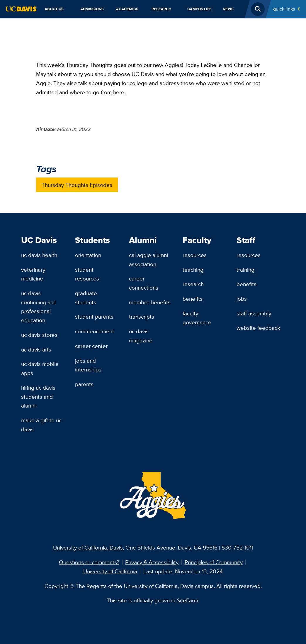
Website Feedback (258, 328)
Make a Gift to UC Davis (41, 425)
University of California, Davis (88, 547)
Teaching (193, 270)
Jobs (242, 299)
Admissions (92, 9)
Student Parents (94, 317)
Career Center (91, 346)
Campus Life (199, 9)
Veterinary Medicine (33, 274)
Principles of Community (214, 562)
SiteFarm (187, 600)
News (228, 9)
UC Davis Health (39, 255)
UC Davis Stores (39, 335)
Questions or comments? (89, 562)
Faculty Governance (197, 318)
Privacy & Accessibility (152, 562)
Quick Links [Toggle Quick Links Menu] (284, 9)
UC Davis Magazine (141, 336)
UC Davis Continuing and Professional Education (39, 307)
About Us (54, 9)
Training (245, 270)
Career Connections (144, 283)
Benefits (193, 299)
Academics (127, 9)
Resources (195, 255)
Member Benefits (150, 302)
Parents (84, 384)
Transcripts (142, 317)
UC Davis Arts (36, 349)
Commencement (95, 331)
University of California (110, 571)
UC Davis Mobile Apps (40, 368)
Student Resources (87, 274)
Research (161, 9)
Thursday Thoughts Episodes (77, 185)
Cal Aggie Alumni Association (148, 260)
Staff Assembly (254, 313)
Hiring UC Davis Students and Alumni (38, 397)
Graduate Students (86, 298)
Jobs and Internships (88, 365)
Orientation (88, 255)
